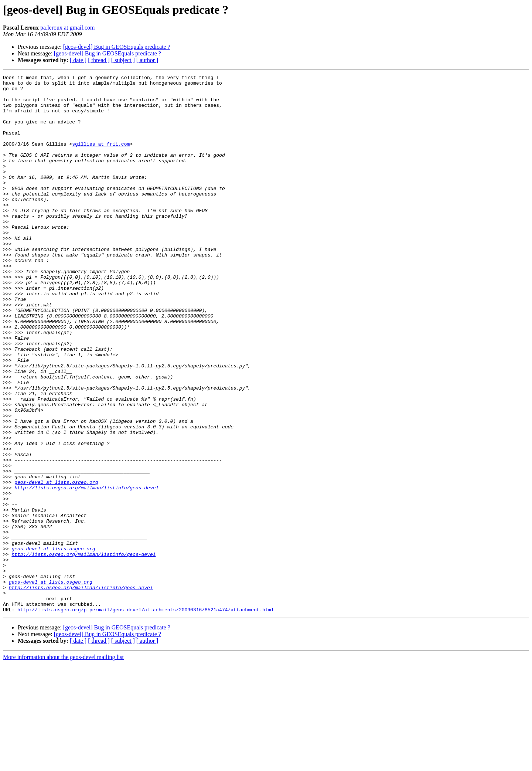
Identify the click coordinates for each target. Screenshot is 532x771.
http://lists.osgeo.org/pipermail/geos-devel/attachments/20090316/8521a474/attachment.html (146, 717)
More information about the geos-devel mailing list (63, 765)
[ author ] (147, 60)
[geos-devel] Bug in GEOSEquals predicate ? (117, 47)
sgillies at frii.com (101, 158)
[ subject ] (123, 60)
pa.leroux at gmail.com (68, 28)
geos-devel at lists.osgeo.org (56, 564)
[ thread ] (99, 60)
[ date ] (78, 60)
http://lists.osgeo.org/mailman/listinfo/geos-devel (86, 571)
